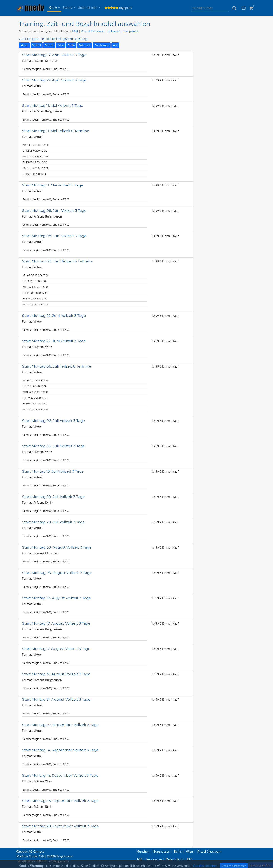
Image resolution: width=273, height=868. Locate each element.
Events (68, 8)
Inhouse (114, 31)
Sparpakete (131, 31)
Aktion (24, 45)
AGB (139, 859)
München (85, 45)
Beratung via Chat (261, 865)
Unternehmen (88, 8)
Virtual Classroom (93, 31)
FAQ (75, 31)
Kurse (53, 8)
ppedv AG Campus (30, 852)
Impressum (154, 859)
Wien (61, 45)
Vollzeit (37, 45)
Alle (115, 45)
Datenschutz (174, 859)
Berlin (71, 45)
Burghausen (102, 45)
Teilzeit (49, 45)
